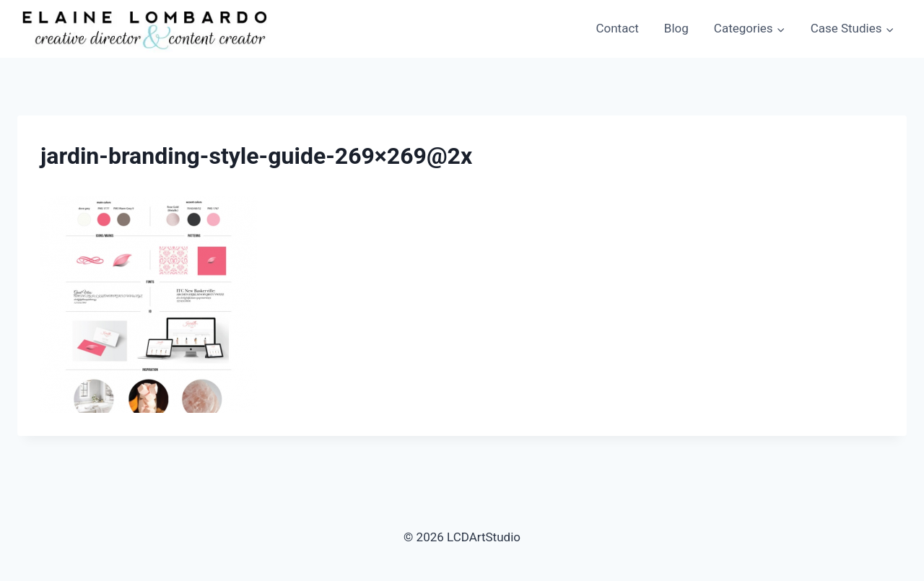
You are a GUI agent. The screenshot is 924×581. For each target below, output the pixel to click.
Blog (676, 28)
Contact (617, 28)
